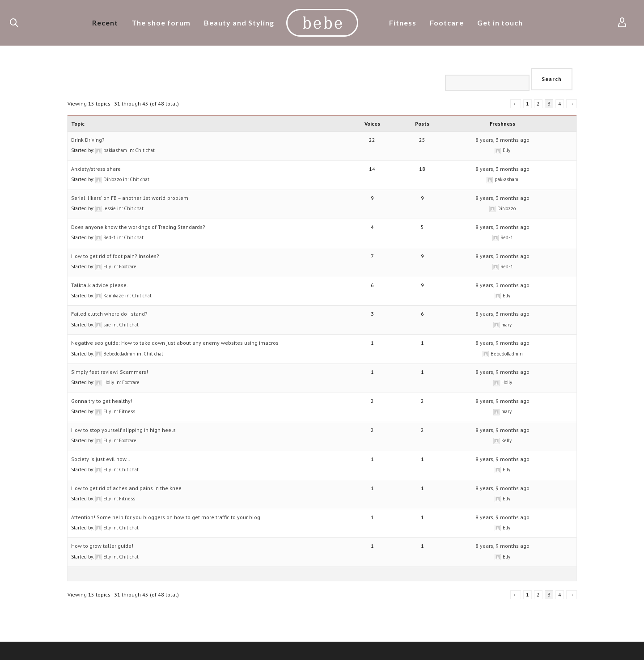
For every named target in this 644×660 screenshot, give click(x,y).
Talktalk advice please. (100, 285)
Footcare (128, 267)
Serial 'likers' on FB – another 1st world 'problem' (130, 198)
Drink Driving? (88, 140)
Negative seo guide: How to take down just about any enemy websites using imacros (175, 343)
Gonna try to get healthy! (102, 401)
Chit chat (145, 150)
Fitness (127, 411)
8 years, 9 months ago (502, 343)
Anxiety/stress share (96, 169)
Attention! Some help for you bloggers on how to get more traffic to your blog (166, 517)
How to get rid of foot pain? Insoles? (115, 256)
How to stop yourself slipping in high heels (123, 430)
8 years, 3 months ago (502, 140)
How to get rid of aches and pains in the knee (126, 488)
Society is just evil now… (101, 459)
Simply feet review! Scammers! (110, 372)
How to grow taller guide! (102, 546)
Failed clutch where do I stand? (109, 314)
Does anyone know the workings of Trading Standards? (138, 227)
